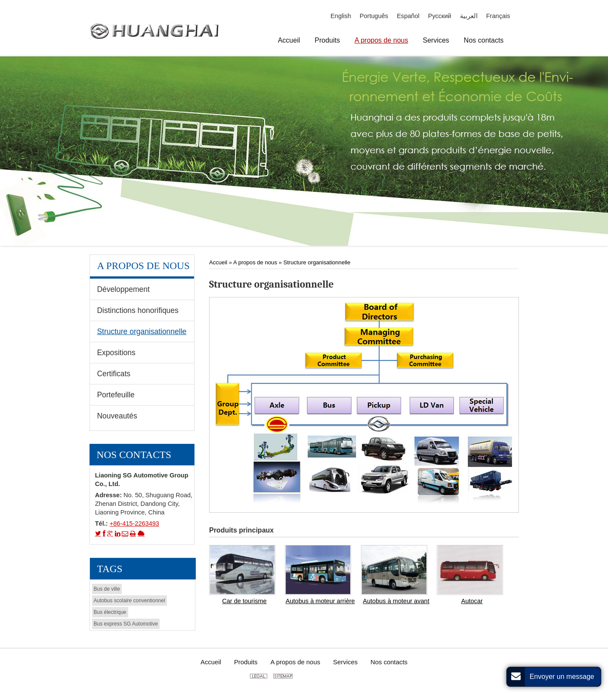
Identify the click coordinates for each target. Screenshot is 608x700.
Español (408, 16)
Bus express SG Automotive (126, 624)
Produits (246, 662)
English (341, 16)
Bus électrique (110, 612)
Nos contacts (134, 455)
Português (374, 16)
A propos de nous (255, 262)
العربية (469, 16)
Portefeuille (116, 395)
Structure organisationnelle (317, 262)
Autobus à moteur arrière (320, 601)
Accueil (219, 262)
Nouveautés (117, 416)
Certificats (114, 374)
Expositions (116, 353)
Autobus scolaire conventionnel (130, 601)
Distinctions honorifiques (137, 310)
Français (498, 16)
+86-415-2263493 (134, 523)
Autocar (472, 601)
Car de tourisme (244, 601)
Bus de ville (107, 589)
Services (345, 662)
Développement (123, 289)
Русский (440, 16)
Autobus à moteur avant (396, 601)
